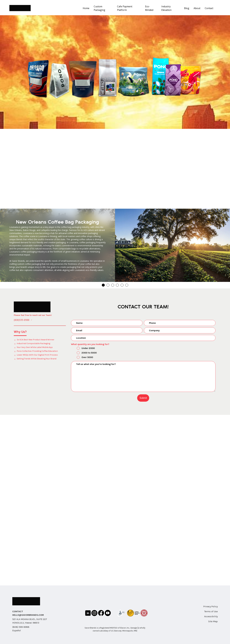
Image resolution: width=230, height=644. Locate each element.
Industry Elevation (166, 8)
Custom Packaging (99, 8)
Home (86, 8)
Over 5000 (82, 358)
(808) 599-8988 (21, 627)
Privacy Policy (210, 606)
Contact (209, 8)
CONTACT (18, 611)
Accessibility (211, 616)
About (197, 8)
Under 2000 (83, 349)
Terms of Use (211, 611)
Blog (187, 8)
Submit (143, 398)
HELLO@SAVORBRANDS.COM (28, 615)
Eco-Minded (149, 8)
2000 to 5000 (84, 353)
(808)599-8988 (22, 320)
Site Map (213, 621)
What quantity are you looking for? (90, 344)
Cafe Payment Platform (125, 8)
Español (17, 630)
